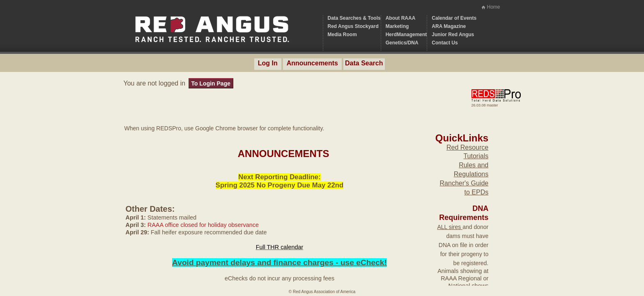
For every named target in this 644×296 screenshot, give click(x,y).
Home (493, 7)
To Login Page (211, 83)
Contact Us (445, 43)
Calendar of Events (454, 18)
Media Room (342, 35)
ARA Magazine (449, 26)
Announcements (312, 63)
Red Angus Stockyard (353, 26)
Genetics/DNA (402, 43)
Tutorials (476, 156)
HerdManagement (406, 35)
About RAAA (401, 18)
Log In (268, 63)
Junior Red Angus (453, 35)
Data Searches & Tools (354, 18)
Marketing (397, 26)
